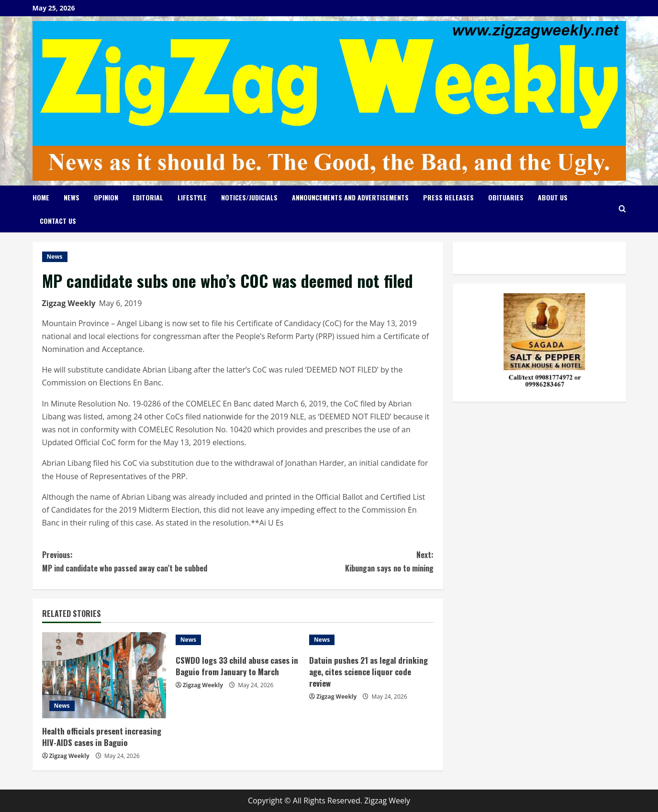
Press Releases (448, 197)
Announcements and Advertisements (350, 197)
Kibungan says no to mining (336, 561)
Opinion (106, 197)
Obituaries (506, 197)
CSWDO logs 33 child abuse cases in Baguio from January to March (237, 666)
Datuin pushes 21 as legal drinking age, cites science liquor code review (368, 672)
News (72, 197)
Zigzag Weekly (69, 303)
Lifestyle (192, 197)
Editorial (148, 197)
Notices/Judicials (249, 197)
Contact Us (58, 221)
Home (41, 197)
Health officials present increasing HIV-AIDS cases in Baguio (102, 737)
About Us (553, 197)
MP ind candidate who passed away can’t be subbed (140, 561)
